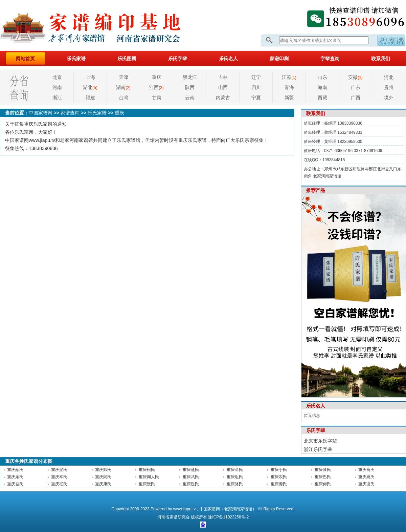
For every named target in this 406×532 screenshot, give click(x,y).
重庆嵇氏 (59, 484)
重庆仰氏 (323, 484)
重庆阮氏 (147, 484)
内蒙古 (223, 98)
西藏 (322, 98)
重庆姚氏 (366, 477)
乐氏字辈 (178, 59)
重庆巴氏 (323, 477)
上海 (90, 77)
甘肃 (157, 98)
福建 (90, 98)
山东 (322, 77)
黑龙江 (190, 77)
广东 (356, 87)
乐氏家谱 (76, 59)
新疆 (289, 98)
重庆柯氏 (147, 470)
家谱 (174, 517)
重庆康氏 (103, 484)
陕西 (190, 87)
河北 (389, 77)
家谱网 (101, 25)
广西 (356, 98)
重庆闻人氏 (149, 477)
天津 (123, 77)
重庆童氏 (235, 470)
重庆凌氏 (366, 484)
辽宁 (256, 77)
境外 (389, 98)
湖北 (90, 87)
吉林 (223, 77)
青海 (289, 87)
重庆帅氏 (103, 470)
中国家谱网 (41, 113)
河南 (57, 87)
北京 (57, 77)
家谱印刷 (279, 59)
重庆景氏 (59, 470)
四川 (256, 87)
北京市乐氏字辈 (320, 441)
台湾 (123, 98)
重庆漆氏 (323, 470)
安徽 (355, 77)
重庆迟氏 (235, 477)
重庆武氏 (191, 477)
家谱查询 (70, 113)
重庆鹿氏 (366, 470)
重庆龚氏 (279, 484)
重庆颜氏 (15, 470)
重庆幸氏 (59, 477)
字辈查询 (330, 59)
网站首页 (25, 59)
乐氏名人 (228, 59)
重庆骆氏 (235, 484)
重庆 (157, 77)
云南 (190, 98)
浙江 (57, 98)
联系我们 (381, 59)
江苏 (289, 77)
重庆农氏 (279, 477)
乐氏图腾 (127, 59)
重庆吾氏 (15, 484)
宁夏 (256, 98)
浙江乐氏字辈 (318, 449)
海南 (322, 87)
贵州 (389, 87)
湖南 (123, 87)
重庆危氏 (191, 470)
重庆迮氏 (191, 484)
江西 (156, 87)
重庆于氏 (279, 470)
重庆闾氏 (103, 477)
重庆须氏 (15, 477)
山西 (223, 87)
